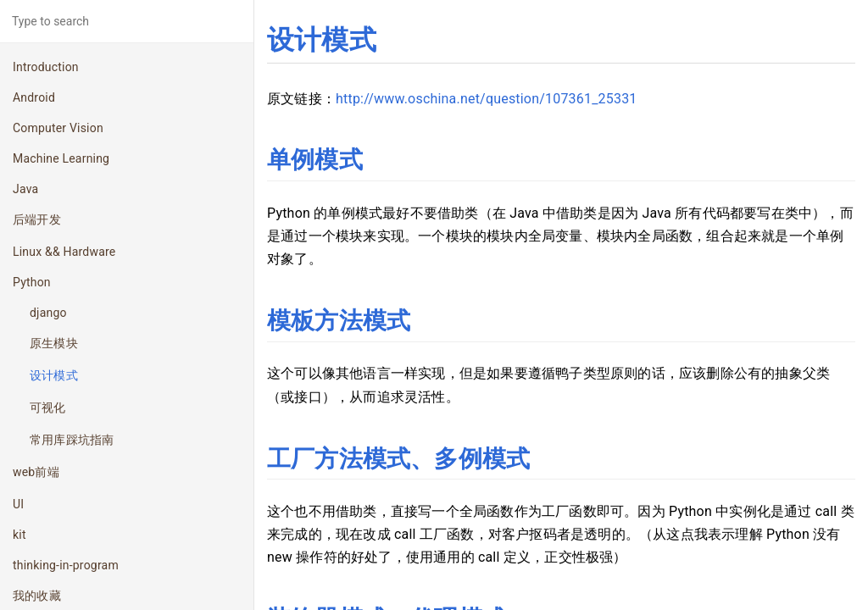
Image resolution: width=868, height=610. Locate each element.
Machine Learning (61, 158)
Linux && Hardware (64, 252)
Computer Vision (58, 128)
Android (34, 97)
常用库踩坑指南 (72, 440)
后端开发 (37, 219)
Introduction (46, 67)
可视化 (48, 408)
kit (19, 535)
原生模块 (54, 343)
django (48, 313)
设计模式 (54, 375)
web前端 (36, 472)
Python (32, 282)
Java (25, 189)
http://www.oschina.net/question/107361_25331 (487, 99)
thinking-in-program (66, 565)
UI (18, 504)
